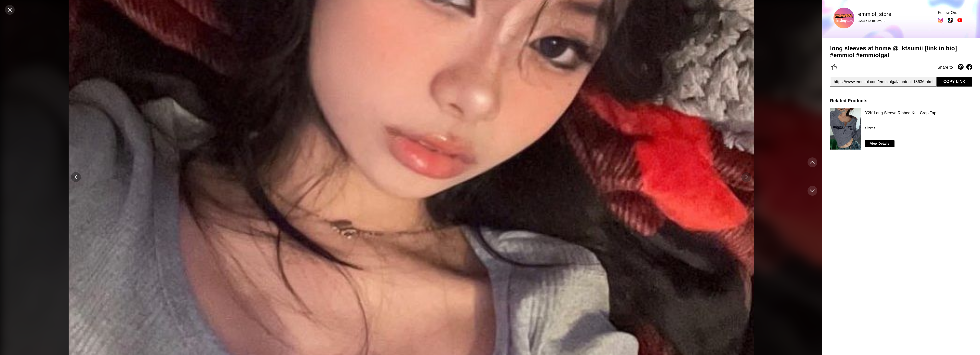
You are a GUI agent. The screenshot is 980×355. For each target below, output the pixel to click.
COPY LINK (955, 82)
